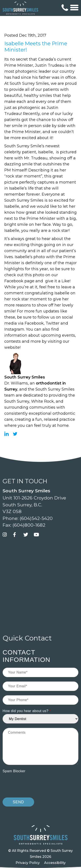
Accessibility (55, 863)
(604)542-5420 (36, 518)
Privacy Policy (28, 863)
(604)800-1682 (29, 525)
